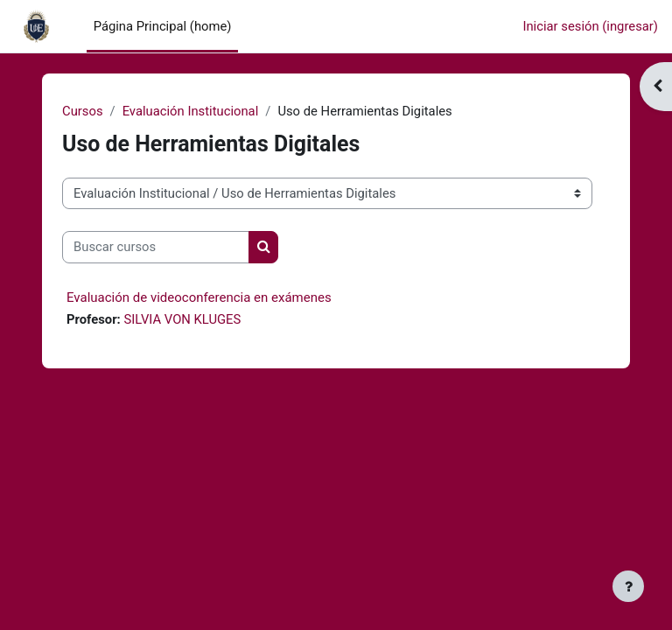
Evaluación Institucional (191, 111)
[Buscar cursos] (156, 247)
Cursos (83, 111)
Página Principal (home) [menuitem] (163, 26)
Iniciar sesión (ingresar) (590, 26)
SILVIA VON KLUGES (182, 319)
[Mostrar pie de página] (628, 586)
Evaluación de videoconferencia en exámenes (199, 297)
